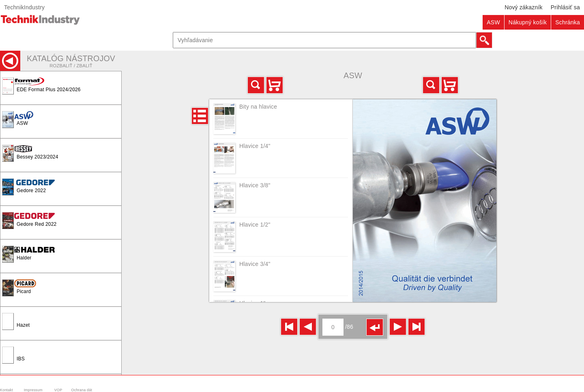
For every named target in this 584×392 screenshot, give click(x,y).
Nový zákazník (524, 7)
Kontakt (6, 390)
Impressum (33, 390)
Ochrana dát (82, 390)
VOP (58, 390)
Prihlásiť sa (565, 7)
